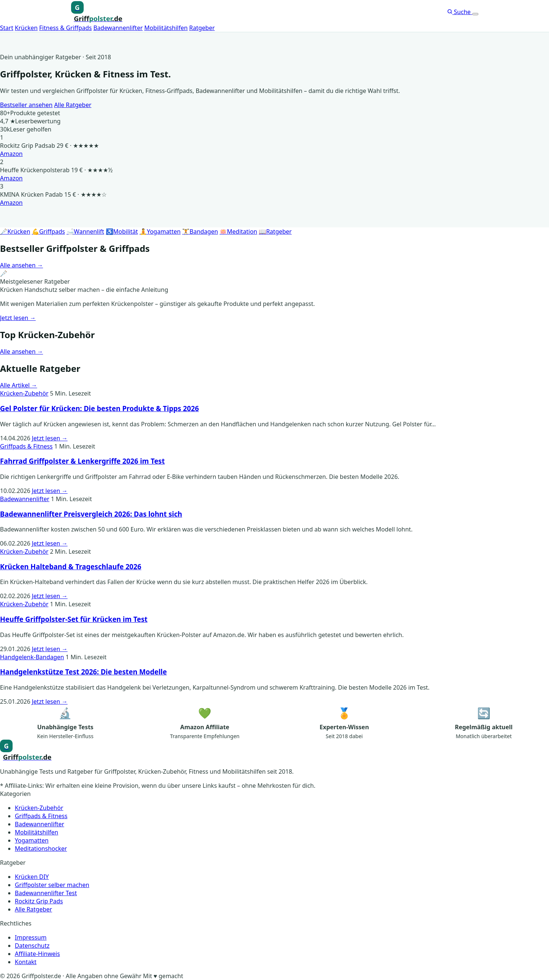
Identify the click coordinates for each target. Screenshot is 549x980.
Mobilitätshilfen (166, 28)
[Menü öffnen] (475, 14)
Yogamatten (32, 840)
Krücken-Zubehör (24, 393)
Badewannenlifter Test (46, 893)
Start (7, 28)
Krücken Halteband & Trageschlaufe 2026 (71, 566)
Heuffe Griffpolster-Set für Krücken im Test (74, 619)
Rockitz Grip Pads (39, 901)
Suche (460, 12)
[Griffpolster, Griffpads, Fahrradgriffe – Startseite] (97, 12)
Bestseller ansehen (26, 105)
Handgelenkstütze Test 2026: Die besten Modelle (83, 672)
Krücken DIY (32, 877)
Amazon (11, 154)
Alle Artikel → (19, 385)
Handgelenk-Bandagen (32, 657)
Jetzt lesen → (18, 318)
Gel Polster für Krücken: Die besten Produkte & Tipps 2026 (99, 408)
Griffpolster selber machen (52, 885)
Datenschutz (32, 946)
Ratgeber (202, 28)
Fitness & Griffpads (66, 28)
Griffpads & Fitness (26, 446)
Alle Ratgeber (73, 105)
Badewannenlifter (118, 28)
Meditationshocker (41, 849)
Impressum (31, 937)
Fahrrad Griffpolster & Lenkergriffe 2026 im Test (82, 461)
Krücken (26, 28)
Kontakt (26, 962)
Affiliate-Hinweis (37, 954)
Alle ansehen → (21, 265)
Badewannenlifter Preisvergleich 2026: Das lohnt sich (91, 514)
